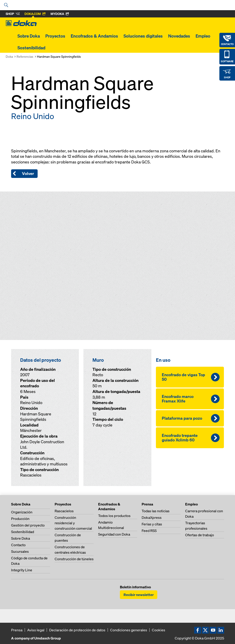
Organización (22, 512)
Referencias (25, 56)
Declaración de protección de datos (77, 630)
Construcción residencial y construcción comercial (73, 523)
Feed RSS (149, 531)
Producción (20, 519)
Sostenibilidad (31, 48)
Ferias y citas (152, 524)
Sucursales (20, 551)
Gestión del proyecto (28, 525)
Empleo (203, 36)
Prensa (17, 630)
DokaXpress (152, 517)
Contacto (18, 545)
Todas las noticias (156, 511)
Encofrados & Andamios (94, 36)
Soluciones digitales (143, 36)
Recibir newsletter (139, 595)
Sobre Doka (29, 36)
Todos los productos (114, 516)
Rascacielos (64, 511)
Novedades (179, 36)
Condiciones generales (129, 630)
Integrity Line (22, 570)
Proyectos (55, 36)
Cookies (159, 630)
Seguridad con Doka (114, 534)
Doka (9, 56)
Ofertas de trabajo (200, 535)
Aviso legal (36, 630)
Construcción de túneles (74, 559)
